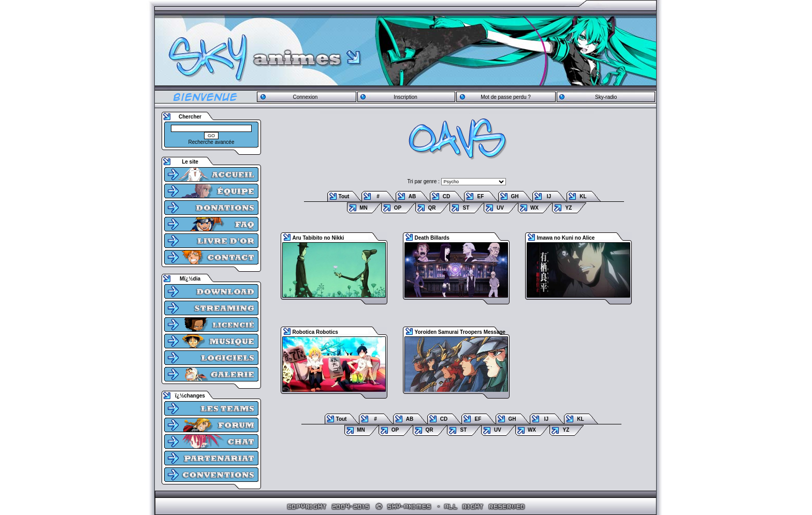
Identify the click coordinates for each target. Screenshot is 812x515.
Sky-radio (606, 97)
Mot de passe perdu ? (506, 97)
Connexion (305, 97)
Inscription (405, 97)
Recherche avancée (212, 142)
